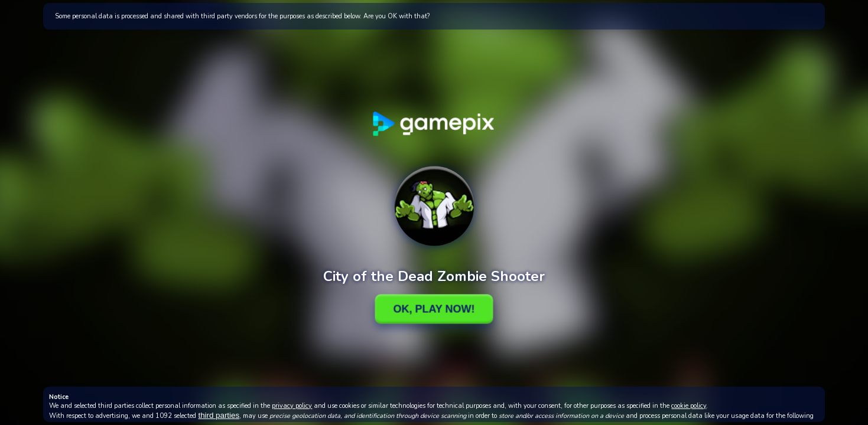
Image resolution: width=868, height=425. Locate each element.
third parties (219, 415)
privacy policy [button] (292, 406)
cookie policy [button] (689, 406)
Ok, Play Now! (434, 309)
